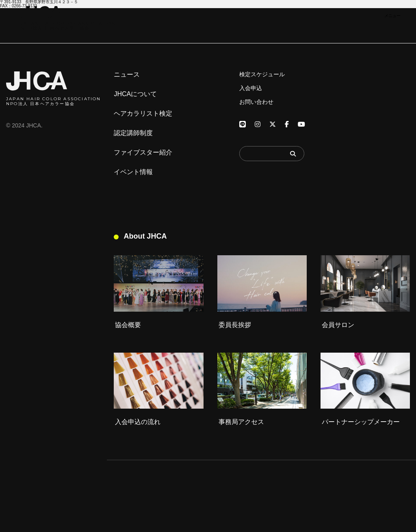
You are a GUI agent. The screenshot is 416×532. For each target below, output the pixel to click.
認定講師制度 (133, 133)
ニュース (127, 75)
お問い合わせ (256, 102)
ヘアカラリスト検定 (143, 114)
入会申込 (251, 88)
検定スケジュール (262, 74)
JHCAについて (135, 94)
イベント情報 (133, 172)
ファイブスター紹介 (143, 153)
